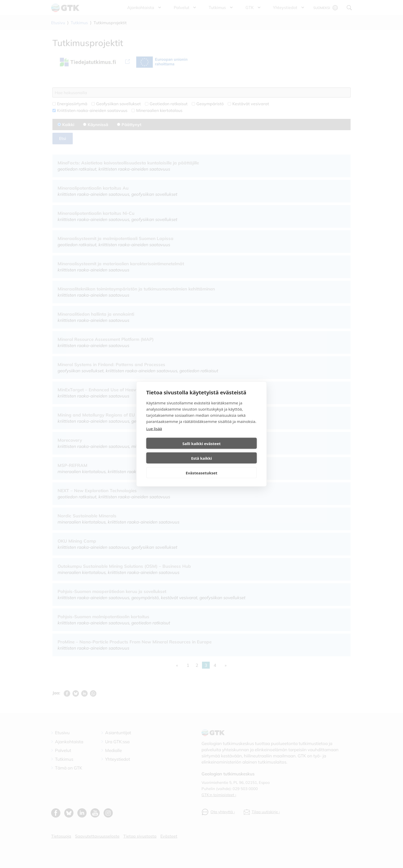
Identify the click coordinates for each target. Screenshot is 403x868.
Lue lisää (154, 436)
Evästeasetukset (202, 465)
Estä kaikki (230, 451)
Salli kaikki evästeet (173, 451)
